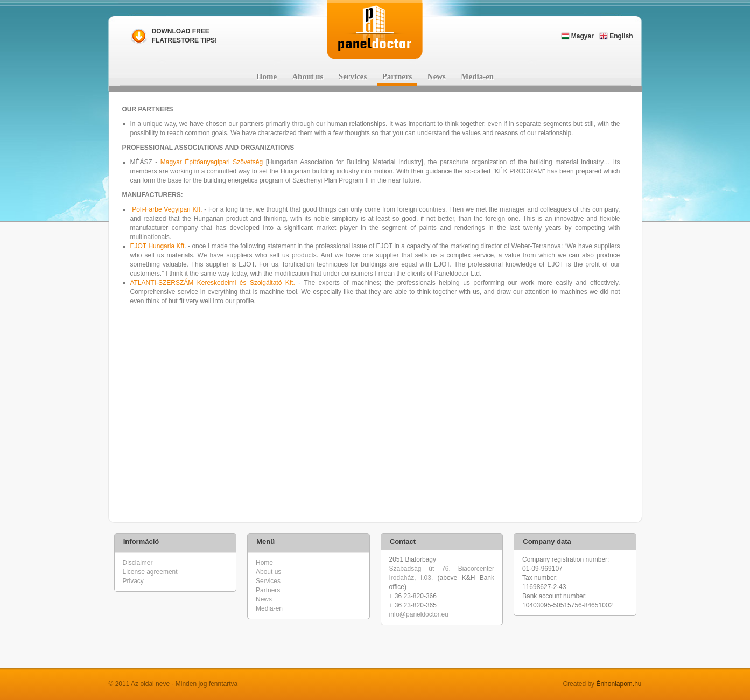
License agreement (150, 572)
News (437, 76)
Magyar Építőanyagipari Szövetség (212, 162)
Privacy (133, 581)
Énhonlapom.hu (619, 684)
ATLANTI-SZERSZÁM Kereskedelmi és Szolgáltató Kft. (213, 283)
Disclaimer (138, 563)
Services (353, 76)
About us (308, 76)
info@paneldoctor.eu (419, 614)
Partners (397, 76)
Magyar (577, 36)
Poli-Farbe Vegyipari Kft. (167, 209)
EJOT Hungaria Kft (157, 246)
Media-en (477, 76)
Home (267, 76)
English (616, 36)
